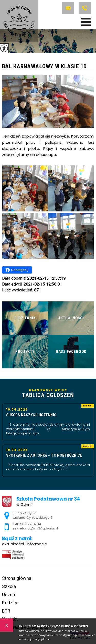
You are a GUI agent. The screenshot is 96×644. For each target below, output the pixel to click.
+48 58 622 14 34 (85, 8)
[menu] (86, 22)
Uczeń (9, 595)
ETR (6, 611)
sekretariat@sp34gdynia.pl (68, 8)
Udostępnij (17, 270)
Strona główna (17, 578)
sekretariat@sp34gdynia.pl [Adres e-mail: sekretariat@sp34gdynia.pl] (35, 528)
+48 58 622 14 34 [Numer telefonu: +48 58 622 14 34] (27, 524)
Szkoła (9, 586)
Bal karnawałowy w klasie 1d (44, 66)
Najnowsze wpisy (48, 393)
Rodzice (10, 603)
